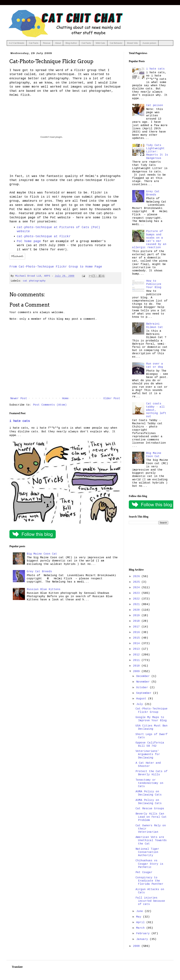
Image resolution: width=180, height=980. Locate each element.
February (144, 934)
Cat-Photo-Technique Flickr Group (152, 710)
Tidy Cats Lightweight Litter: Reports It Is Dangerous (157, 152)
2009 (137, 671)
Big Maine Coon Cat (42, 554)
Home (65, 398)
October (143, 688)
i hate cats (20, 421)
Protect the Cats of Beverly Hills (152, 773)
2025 (137, 582)
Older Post (112, 398)
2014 (137, 643)
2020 (137, 610)
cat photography (34, 281)
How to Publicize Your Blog (154, 284)
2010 (137, 666)
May (140, 917)
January (143, 939)
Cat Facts (34, 43)
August (142, 699)
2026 (137, 576)
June (140, 911)
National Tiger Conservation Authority (147, 852)
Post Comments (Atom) (50, 405)
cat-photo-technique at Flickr (44, 236)
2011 (137, 660)
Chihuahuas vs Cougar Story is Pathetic (149, 864)
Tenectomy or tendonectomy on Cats (149, 783)
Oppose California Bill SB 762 (150, 744)
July (140, 704)
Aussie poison (149, 43)
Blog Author (71, 43)
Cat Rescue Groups (150, 809)
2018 (137, 621)
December (144, 676)
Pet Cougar (144, 872)
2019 (137, 616)
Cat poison (155, 105)
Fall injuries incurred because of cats (150, 901)
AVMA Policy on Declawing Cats (149, 793)
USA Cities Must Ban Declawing (152, 727)
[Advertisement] (149, 546)
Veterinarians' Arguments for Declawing (148, 754)
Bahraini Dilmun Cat (155, 326)
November (144, 682)
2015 (137, 638)
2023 (137, 593)
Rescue (47, 43)
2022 (137, 599)
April (141, 922)
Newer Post (19, 398)
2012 (137, 655)
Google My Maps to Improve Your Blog (151, 719)
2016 (137, 632)
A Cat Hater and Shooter (148, 765)
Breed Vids (132, 43)
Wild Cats (100, 43)
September (145, 693)
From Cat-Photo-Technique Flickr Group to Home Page (56, 267)
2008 (137, 946)
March (141, 928)
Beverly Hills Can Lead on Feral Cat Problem (151, 817)
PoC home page (29, 241)
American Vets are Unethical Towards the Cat (151, 840)
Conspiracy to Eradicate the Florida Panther (149, 881)
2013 (137, 649)
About (58, 43)
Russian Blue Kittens (44, 589)
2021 (137, 604)
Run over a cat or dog (155, 365)
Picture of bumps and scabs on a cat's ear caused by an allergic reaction (149, 239)
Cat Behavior (116, 43)
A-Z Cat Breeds (17, 43)
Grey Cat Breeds (39, 572)
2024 (137, 588)
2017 (137, 627)
